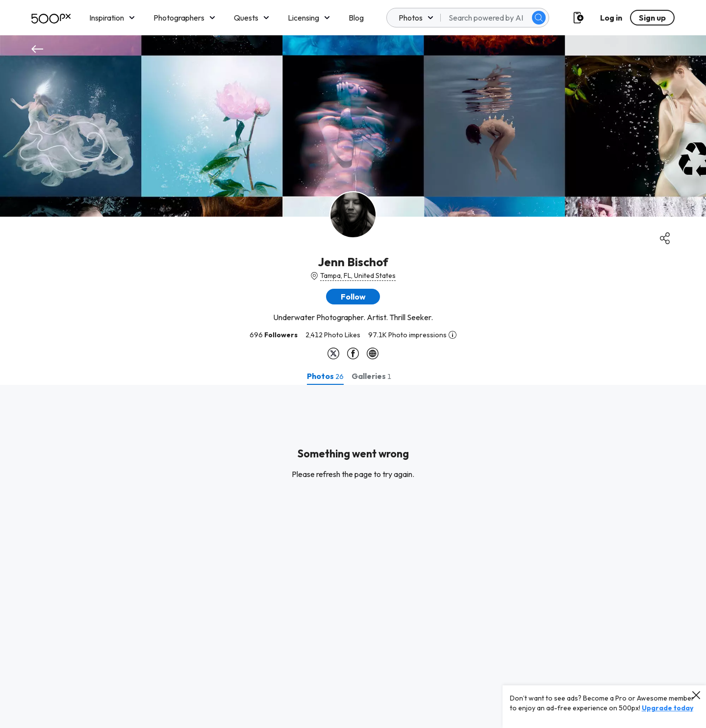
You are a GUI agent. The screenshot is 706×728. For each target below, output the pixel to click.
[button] (353, 297)
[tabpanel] (353, 556)
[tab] (325, 376)
